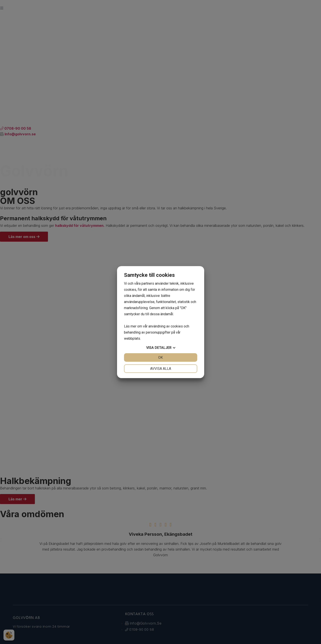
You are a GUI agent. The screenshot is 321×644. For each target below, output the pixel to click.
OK (160, 357)
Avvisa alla (161, 369)
